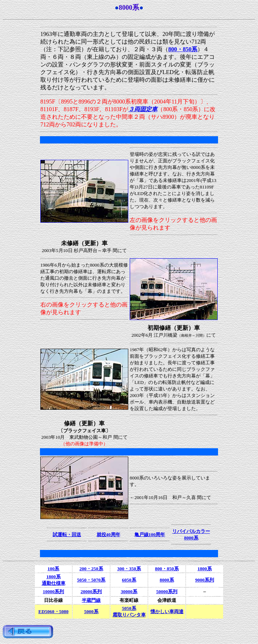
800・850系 (167, 569)
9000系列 (205, 580)
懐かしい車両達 (167, 611)
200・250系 (91, 569)
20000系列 (91, 592)
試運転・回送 (67, 534)
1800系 (205, 569)
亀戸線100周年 (150, 534)
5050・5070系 (91, 580)
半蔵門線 (91, 600)
